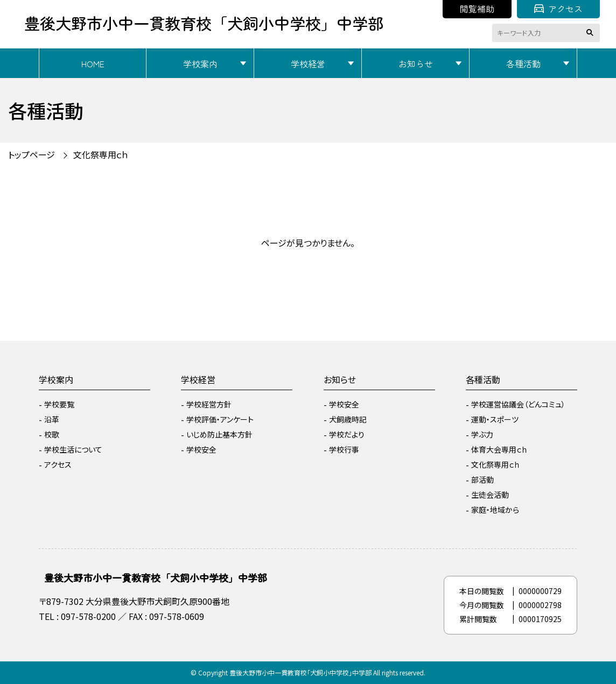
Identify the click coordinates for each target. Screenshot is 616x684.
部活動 (482, 479)
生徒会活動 (490, 495)
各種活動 (523, 64)
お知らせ (416, 64)
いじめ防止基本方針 (219, 434)
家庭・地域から (495, 510)
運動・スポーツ (495, 419)
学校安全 (201, 449)
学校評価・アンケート (220, 419)
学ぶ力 (482, 434)
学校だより (347, 434)
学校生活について (73, 449)
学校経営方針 (209, 404)
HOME (93, 64)
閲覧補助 (477, 9)
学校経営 (308, 64)
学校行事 (344, 449)
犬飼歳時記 (348, 419)
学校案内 (200, 64)
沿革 (52, 419)
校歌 (52, 434)
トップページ (31, 154)
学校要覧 (59, 404)
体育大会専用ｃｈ (499, 449)
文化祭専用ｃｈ (101, 154)
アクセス (558, 9)
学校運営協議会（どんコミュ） (518, 404)
